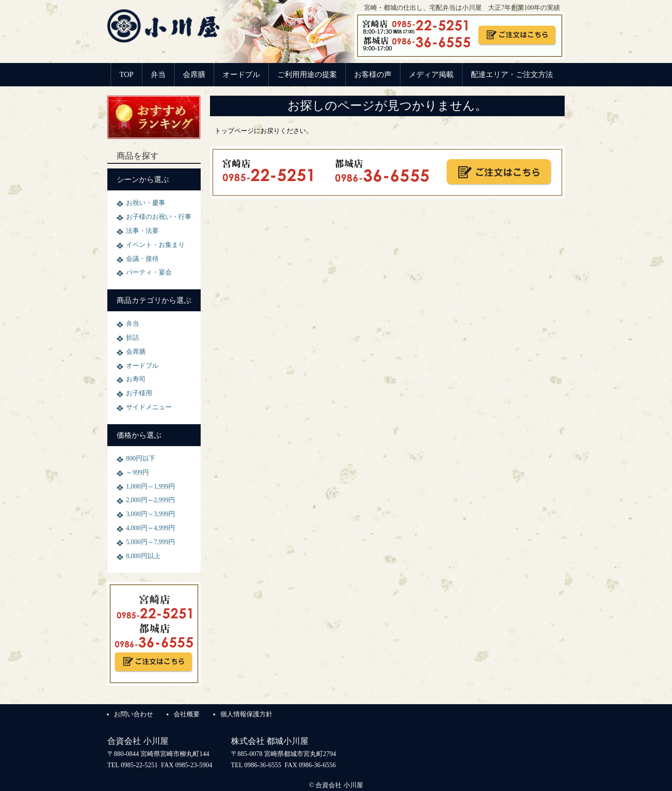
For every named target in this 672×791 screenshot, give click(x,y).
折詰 (133, 338)
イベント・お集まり (155, 245)
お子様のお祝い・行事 (159, 217)
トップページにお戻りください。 (264, 131)
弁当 (158, 74)
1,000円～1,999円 (150, 486)
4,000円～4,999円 (150, 528)
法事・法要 (142, 231)
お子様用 (139, 393)
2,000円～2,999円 (150, 500)
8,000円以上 (143, 556)
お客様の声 (373, 74)
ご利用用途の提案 (307, 74)
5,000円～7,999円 (150, 542)
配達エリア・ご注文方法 (512, 74)
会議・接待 (142, 259)
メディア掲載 (431, 74)
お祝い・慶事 (146, 203)
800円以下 (141, 458)
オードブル (241, 74)
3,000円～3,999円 (150, 514)
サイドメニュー (149, 407)
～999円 (137, 472)
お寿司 (136, 379)
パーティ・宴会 (149, 272)
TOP (126, 74)
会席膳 (194, 74)
